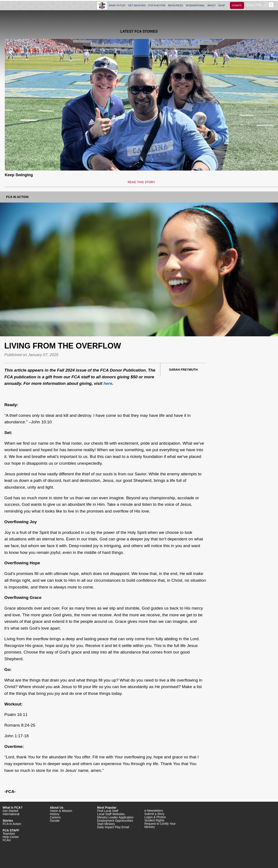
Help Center (11, 837)
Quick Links (254, 5)
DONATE (237, 5)
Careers (55, 817)
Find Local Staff (108, 811)
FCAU (7, 840)
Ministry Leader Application (115, 817)
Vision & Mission (61, 811)
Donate (55, 821)
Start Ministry (106, 824)
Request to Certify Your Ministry (160, 825)
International (11, 814)
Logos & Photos (155, 817)
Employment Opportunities (115, 821)
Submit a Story (154, 814)
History (55, 814)
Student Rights (154, 820)
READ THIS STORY (141, 182)
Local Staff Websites (111, 814)
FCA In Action (17, 197)
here (108, 383)
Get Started (10, 811)
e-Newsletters (154, 811)
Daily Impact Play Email (113, 827)
